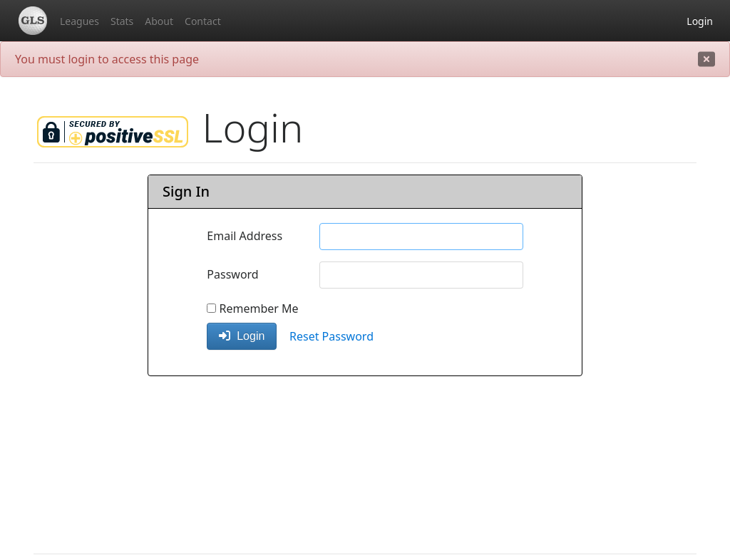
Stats (122, 21)
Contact (203, 21)
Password (232, 274)
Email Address (245, 236)
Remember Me (252, 308)
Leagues (79, 21)
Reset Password (331, 336)
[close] (706, 59)
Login (700, 21)
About (159, 21)
